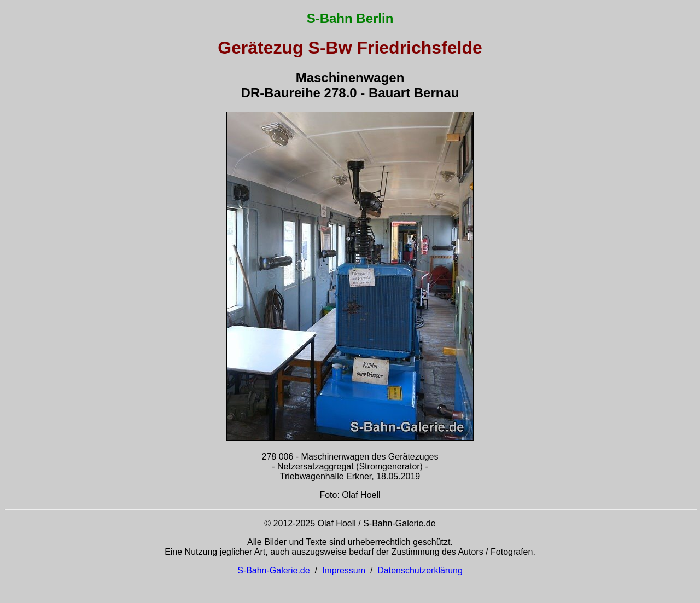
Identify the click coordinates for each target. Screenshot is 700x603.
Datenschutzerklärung (420, 570)
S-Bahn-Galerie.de (274, 570)
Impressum (344, 570)
